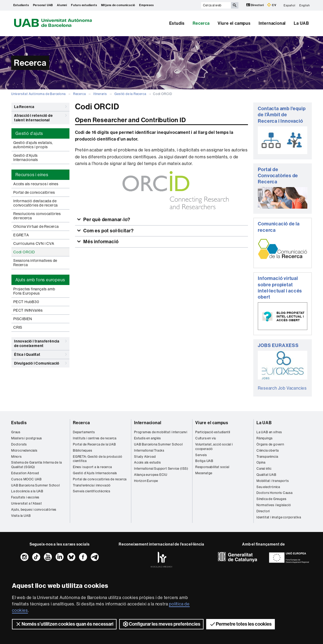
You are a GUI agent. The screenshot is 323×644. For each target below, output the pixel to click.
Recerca (201, 23)
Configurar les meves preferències (161, 624)
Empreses (146, 5)
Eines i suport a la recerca (92, 467)
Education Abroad (25, 473)
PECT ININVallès (28, 310)
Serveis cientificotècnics (92, 491)
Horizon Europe (146, 481)
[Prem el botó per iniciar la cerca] (235, 5)
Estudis (177, 23)
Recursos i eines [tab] (32, 175)
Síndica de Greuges (271, 499)
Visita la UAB (21, 516)
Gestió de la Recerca (130, 94)
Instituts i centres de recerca (95, 438)
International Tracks (149, 451)
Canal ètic (264, 469)
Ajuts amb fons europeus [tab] (40, 280)
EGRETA (21, 235)
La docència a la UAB (27, 491)
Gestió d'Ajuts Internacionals (26, 158)
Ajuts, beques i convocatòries (34, 510)
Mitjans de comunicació (118, 5)
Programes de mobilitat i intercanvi (161, 432)
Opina (261, 463)
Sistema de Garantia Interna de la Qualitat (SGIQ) (36, 465)
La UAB (301, 23)
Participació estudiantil (213, 432)
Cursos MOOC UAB (26, 479)
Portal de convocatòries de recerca (100, 479)
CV (272, 5)
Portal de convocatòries (34, 192)
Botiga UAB (204, 461)
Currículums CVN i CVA (34, 243)
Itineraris (100, 94)
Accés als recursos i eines (36, 184)
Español (289, 5)
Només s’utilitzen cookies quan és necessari (64, 624)
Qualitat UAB (266, 475)
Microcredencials (24, 451)
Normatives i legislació (274, 505)
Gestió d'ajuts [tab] (29, 133)
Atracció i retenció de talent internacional (40, 117)
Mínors (16, 457)
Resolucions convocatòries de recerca (37, 216)
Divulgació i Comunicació (40, 363)
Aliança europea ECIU (151, 475)
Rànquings (265, 438)
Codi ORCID (24, 252)
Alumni (62, 5)
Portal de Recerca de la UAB (94, 444)
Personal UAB (43, 5)
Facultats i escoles (25, 497)
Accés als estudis (148, 463)
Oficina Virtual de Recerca (36, 226)
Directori (256, 5)
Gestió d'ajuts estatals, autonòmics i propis (33, 145)
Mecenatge (204, 473)
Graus (16, 432)
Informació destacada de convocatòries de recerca (36, 203)
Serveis (201, 455)
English (305, 5)
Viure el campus (234, 23)
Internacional (272, 23)
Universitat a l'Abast (27, 503)
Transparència (267, 457)
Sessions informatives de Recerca (35, 263)
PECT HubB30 (26, 302)
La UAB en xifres (269, 432)
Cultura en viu (206, 438)
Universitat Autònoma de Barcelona (38, 94)
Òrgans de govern (270, 444)
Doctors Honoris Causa (275, 493)
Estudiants (21, 5)
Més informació (100, 242)
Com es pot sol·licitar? (108, 231)
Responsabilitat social (212, 467)
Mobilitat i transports (273, 481)
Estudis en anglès (148, 438)
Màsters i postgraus (27, 438)
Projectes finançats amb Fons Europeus (34, 291)
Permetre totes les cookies (241, 624)
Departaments (84, 432)
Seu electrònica (268, 487)
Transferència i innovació (92, 485)
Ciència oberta (268, 451)
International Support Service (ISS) (161, 469)
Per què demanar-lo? (106, 220)
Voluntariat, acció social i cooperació (214, 447)
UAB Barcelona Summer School (36, 485)
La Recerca (40, 107)
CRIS (18, 327)
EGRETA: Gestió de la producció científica (98, 459)
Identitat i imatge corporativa (279, 517)
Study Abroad (145, 457)
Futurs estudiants (84, 5)
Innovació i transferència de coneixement (40, 343)
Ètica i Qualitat (40, 354)
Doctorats (19, 444)
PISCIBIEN (23, 319)
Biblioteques (83, 451)
